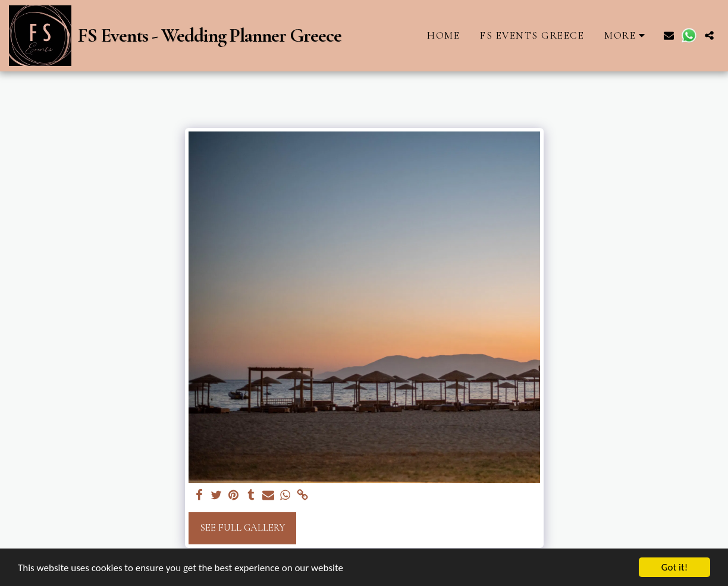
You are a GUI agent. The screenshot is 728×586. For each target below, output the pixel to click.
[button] (669, 35)
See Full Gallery (242, 528)
